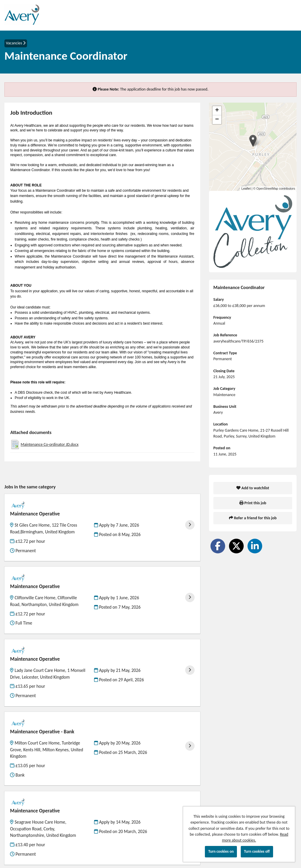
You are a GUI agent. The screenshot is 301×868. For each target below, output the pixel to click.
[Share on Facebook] (218, 546)
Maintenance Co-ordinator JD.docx (50, 444)
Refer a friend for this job (253, 518)
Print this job (253, 503)
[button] (253, 141)
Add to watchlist (253, 488)
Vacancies (16, 43)
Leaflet (246, 188)
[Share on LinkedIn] (255, 546)
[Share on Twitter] (236, 546)
